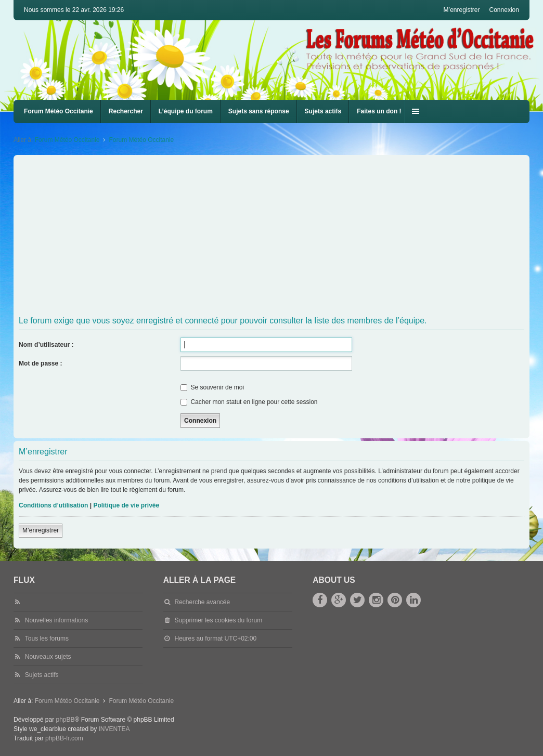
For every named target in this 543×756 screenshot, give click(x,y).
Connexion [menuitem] (504, 10)
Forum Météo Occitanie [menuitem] (59, 111)
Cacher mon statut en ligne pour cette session (249, 402)
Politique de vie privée (126, 505)
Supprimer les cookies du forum (218, 620)
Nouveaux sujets (48, 657)
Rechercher (126, 111)
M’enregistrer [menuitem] (461, 10)
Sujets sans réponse (259, 111)
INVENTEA (114, 729)
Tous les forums (47, 638)
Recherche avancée (202, 602)
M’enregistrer (41, 530)
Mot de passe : (40, 363)
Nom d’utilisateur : (46, 345)
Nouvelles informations (56, 620)
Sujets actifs (323, 111)
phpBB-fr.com (64, 738)
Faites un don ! (379, 111)
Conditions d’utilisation (53, 505)
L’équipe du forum (186, 111)
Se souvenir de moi (212, 387)
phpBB (65, 720)
